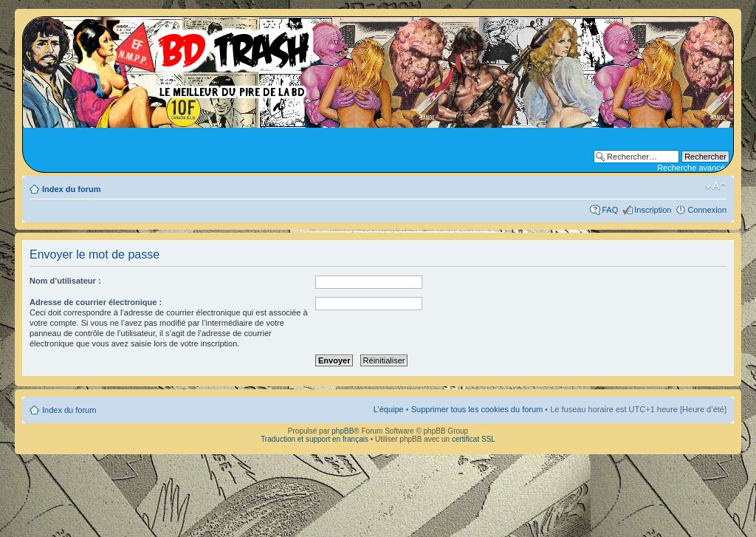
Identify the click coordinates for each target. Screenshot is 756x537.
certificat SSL (474, 439)
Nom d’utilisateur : (65, 281)
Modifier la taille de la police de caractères (716, 186)
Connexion (707, 210)
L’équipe (389, 409)
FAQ (610, 210)
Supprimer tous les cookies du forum (477, 409)
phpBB (343, 431)
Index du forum (71, 189)
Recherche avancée (693, 168)
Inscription (653, 210)
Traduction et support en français (315, 439)
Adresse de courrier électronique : (96, 302)
